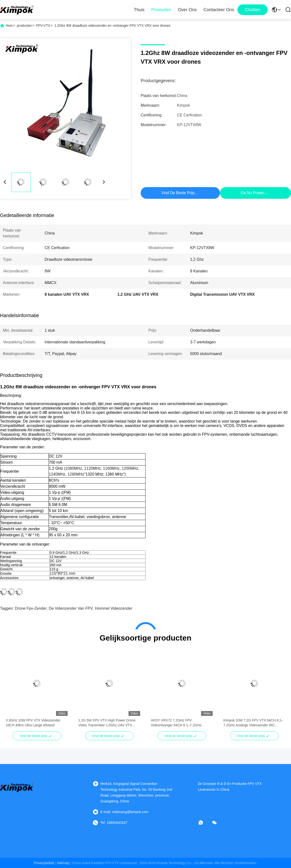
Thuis (139, 10)
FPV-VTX (43, 26)
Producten (161, 10)
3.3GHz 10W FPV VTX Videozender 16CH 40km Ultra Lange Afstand (33, 723)
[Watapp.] (204, 823)
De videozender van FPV (71, 608)
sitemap (63, 863)
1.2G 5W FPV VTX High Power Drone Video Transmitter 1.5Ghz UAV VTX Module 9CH (107, 723)
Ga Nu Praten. (253, 193)
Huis (9, 26)
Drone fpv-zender (31, 608)
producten (24, 26)
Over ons (187, 10)
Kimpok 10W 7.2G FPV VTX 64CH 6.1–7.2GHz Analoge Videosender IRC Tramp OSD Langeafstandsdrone (253, 723)
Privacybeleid (44, 863)
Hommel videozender (114, 608)
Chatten (253, 10)
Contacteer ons (219, 10)
